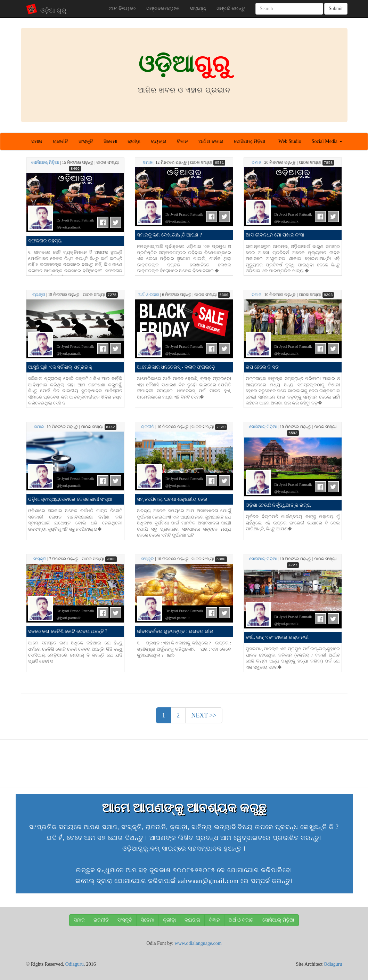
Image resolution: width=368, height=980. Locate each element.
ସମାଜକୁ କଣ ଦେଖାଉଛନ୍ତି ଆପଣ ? (169, 235)
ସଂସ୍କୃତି (86, 141)
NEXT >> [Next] (204, 715)
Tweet (116, 222)
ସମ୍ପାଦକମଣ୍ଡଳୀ (163, 9)
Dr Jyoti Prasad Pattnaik (75, 220)
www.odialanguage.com (198, 943)
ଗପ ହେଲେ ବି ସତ (262, 367)
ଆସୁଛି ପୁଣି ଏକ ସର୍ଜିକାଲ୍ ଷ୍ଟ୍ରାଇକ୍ (60, 367)
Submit (336, 9)
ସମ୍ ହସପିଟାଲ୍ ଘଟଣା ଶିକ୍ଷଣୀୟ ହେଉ (172, 499)
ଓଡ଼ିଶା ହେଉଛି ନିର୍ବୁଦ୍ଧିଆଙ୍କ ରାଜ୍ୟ (278, 505)
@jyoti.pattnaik (69, 227)
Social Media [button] (327, 141)
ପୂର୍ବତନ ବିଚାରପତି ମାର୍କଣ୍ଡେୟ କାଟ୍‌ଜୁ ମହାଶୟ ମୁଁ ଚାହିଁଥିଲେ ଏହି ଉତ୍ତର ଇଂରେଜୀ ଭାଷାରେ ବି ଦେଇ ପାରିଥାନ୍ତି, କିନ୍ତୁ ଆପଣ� (293, 523)
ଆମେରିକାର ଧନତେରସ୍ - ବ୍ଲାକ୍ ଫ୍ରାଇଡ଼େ (176, 367)
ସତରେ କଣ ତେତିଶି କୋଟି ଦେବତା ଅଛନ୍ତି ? (68, 631)
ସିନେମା (110, 141)
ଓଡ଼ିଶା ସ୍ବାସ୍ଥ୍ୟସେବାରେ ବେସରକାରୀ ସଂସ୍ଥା (70, 499)
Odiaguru (75, 964)
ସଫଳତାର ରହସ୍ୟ (45, 241)
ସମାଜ (37, 141)
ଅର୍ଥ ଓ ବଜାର (211, 141)
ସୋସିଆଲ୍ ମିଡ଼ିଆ (250, 141)
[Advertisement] (184, 762)
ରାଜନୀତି (60, 141)
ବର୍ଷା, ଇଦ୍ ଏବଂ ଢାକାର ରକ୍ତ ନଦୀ (277, 637)
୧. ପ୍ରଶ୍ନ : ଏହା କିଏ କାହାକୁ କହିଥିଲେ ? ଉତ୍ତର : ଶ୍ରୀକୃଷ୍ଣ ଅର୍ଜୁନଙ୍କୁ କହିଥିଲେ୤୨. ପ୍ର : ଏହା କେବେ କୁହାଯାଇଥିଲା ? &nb (184, 649)
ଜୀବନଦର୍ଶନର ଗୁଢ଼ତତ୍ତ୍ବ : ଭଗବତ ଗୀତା (175, 631)
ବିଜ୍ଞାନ (182, 141)
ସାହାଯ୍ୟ (198, 9)
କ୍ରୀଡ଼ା (134, 141)
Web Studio (290, 141)
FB (103, 222)
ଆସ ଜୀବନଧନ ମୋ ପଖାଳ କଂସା (275, 235)
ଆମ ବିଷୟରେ (123, 9)
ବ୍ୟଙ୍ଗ (159, 141)
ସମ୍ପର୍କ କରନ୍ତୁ (231, 9)
